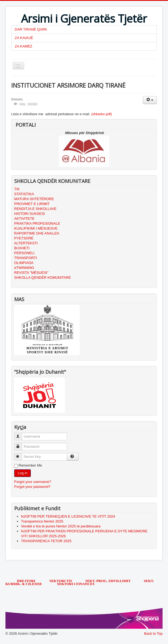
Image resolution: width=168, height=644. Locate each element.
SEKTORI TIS (61, 581)
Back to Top (153, 633)
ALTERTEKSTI (26, 243)
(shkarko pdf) (101, 114)
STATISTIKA (24, 194)
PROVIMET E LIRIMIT (32, 204)
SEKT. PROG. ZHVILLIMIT (108, 581)
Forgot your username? (33, 482)
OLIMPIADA (24, 263)
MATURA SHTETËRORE (34, 199)
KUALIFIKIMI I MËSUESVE (36, 228)
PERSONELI (24, 253)
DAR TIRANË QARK (31, 29)
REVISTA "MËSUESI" (31, 273)
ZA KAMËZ (23, 46)
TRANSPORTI (26, 258)
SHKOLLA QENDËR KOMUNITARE (43, 278)
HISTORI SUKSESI (29, 214)
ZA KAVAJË (24, 38)
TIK (17, 189)
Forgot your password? (32, 487)
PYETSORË (24, 238)
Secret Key (20, 454)
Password (21, 444)
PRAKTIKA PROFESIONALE (37, 223)
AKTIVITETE (24, 219)
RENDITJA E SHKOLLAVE (35, 209)
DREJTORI (26, 581)
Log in (22, 473)
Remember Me (30, 465)
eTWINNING (24, 268)
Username (21, 434)
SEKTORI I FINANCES (76, 584)
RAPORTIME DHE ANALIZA (37, 233)
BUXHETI (22, 248)
